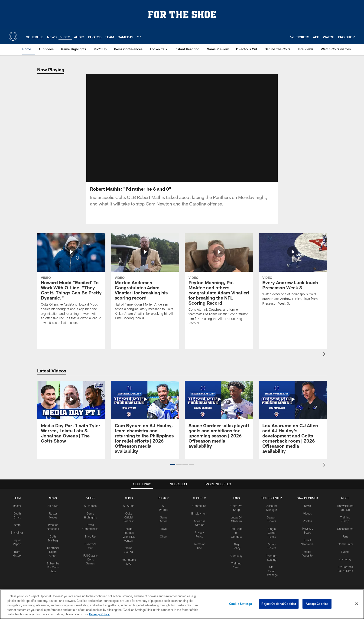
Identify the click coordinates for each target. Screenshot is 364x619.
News (53, 504)
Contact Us (199, 511)
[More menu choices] (139, 37)
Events (345, 557)
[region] (182, 604)
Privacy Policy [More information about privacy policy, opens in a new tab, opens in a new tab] (99, 614)
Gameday (236, 561)
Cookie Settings (240, 604)
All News (53, 511)
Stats (17, 530)
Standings (17, 538)
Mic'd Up (90, 542)
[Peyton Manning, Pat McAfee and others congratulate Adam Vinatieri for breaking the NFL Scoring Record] (219, 288)
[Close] (357, 604)
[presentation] (325, 360)
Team (17, 504)
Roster (17, 511)
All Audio (129, 511)
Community (345, 550)
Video (90, 504)
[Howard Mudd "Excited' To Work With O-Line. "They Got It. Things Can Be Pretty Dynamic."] (71, 288)
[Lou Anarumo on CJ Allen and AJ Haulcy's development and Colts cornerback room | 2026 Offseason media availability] (293, 425)
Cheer (164, 542)
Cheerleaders (345, 534)
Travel (164, 534)
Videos (307, 519)
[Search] (292, 37)
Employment (199, 519)
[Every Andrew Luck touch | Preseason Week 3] (293, 278)
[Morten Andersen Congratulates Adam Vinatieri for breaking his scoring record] (145, 285)
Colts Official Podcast (129, 523)
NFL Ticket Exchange (272, 577)
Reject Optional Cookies (279, 604)
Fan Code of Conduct (236, 538)
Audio (129, 504)
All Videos (90, 511)
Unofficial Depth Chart (53, 557)
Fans (345, 542)
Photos (164, 504)
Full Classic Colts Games (90, 565)
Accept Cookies (317, 604)
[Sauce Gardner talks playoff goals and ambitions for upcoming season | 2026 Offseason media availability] (219, 423)
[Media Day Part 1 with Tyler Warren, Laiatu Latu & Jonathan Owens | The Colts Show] (71, 420)
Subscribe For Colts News (53, 573)
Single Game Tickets (272, 538)
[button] (173, 470)
